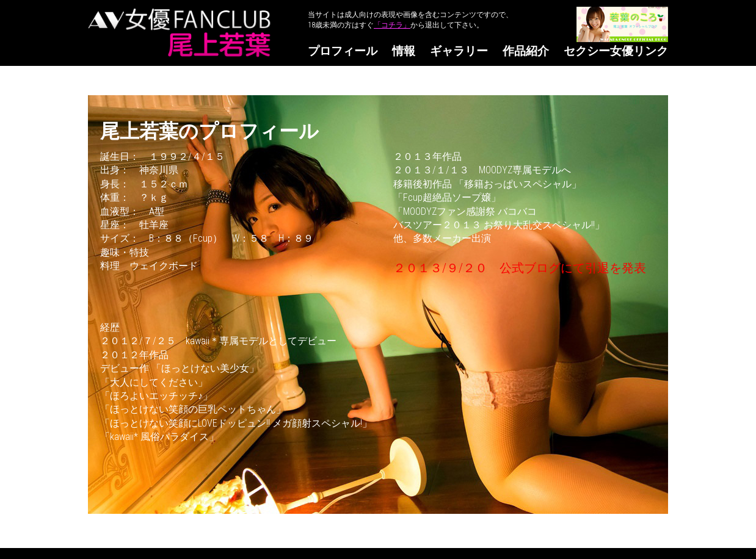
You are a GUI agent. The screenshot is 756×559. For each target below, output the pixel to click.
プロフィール (343, 51)
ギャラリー (459, 51)
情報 (404, 51)
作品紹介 (526, 51)
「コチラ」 (392, 25)
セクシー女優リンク (616, 51)
